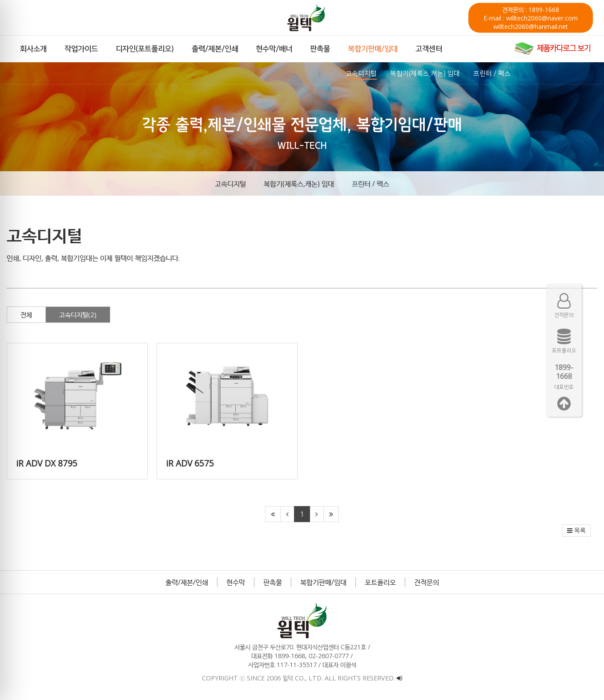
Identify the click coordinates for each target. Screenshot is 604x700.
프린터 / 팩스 (370, 184)
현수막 (236, 582)
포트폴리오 (380, 582)
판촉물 (273, 582)
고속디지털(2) (78, 314)
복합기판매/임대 (323, 582)
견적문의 (427, 582)
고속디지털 (230, 184)
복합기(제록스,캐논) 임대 (299, 184)
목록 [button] (576, 531)
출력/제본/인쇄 (187, 582)
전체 (26, 314)
